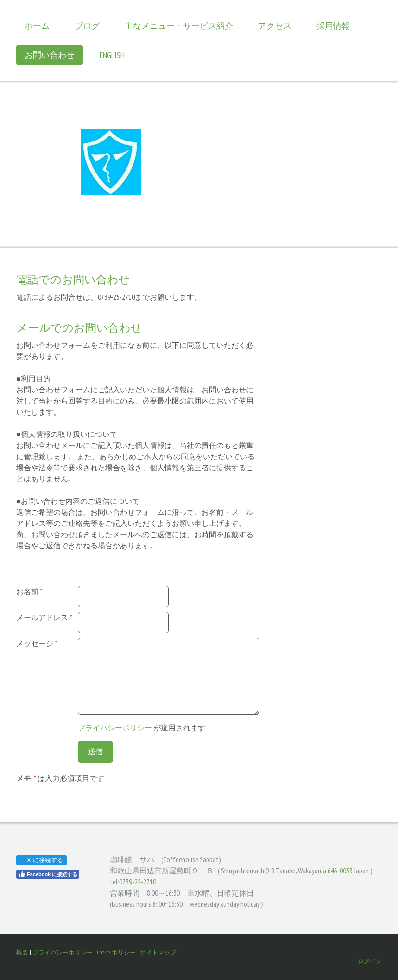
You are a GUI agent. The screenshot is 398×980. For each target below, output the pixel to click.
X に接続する (41, 860)
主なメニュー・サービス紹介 (179, 26)
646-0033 (340, 871)
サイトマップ (158, 952)
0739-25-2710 (138, 882)
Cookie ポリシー (116, 952)
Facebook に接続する (48, 874)
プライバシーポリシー (115, 728)
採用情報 (333, 26)
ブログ (87, 26)
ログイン (370, 961)
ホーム (37, 26)
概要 (22, 952)
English (112, 55)
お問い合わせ (50, 55)
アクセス (275, 26)
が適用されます (142, 728)
